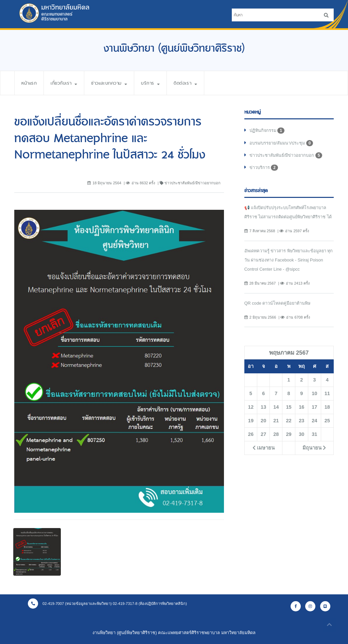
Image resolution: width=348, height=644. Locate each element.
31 (314, 435)
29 (289, 435)
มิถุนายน (314, 448)
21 (276, 421)
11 (327, 394)
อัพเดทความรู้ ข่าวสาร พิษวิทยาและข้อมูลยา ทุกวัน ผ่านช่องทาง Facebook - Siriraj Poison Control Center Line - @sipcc (289, 260)
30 (301, 435)
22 (289, 421)
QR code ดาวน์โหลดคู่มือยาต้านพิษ (278, 303)
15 (289, 408)
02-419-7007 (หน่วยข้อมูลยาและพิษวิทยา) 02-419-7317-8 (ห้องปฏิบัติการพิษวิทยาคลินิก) (108, 604)
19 (251, 421)
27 (263, 435)
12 (251, 408)
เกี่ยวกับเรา (66, 83)
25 (327, 421)
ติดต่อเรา (190, 83)
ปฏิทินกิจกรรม (267, 131)
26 (251, 435)
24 (314, 421)
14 (276, 408)
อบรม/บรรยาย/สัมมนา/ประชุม (282, 143)
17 (314, 408)
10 (314, 394)
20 (263, 421)
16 (301, 408)
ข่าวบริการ (264, 168)
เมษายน (264, 448)
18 (327, 408)
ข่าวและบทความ (113, 83)
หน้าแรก (30, 83)
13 (263, 408)
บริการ (155, 83)
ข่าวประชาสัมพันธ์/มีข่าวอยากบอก (286, 155)
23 (301, 421)
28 (276, 435)
